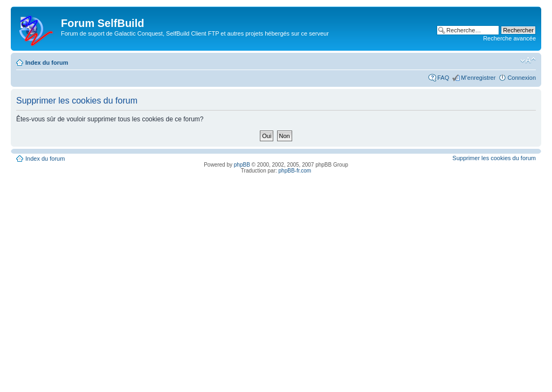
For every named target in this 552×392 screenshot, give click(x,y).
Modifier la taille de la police (528, 60)
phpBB (242, 165)
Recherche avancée (509, 38)
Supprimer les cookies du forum (494, 158)
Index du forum (47, 63)
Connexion (522, 78)
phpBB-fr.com (295, 171)
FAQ (443, 78)
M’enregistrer (478, 78)
